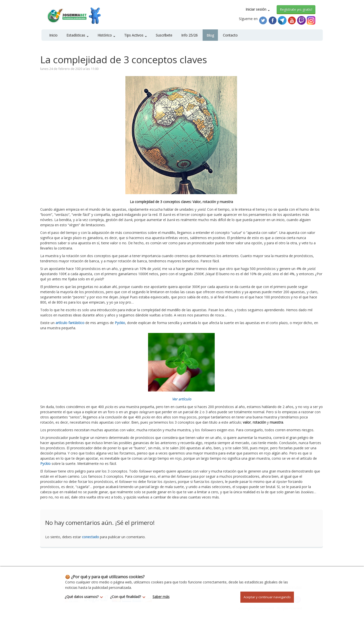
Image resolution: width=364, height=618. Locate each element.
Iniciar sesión (258, 9)
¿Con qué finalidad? (129, 597)
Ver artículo (182, 399)
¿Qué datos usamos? (85, 597)
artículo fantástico (70, 323)
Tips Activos (135, 35)
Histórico (106, 35)
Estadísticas (77, 35)
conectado (90, 537)
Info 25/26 (189, 35)
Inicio (53, 35)
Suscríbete (164, 35)
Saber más (161, 597)
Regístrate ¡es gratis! (296, 9)
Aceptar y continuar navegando (267, 597)
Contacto (230, 35)
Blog (210, 35)
